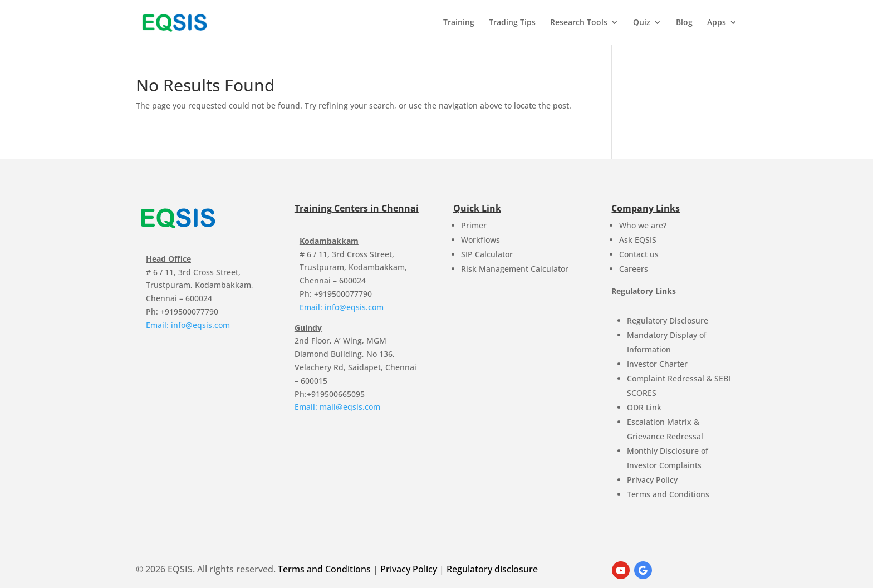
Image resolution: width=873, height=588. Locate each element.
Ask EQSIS (638, 240)
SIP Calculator (487, 254)
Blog (684, 23)
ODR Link (644, 407)
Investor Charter (657, 364)
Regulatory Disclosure (668, 320)
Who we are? (643, 225)
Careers (634, 269)
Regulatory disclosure (492, 569)
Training (459, 23)
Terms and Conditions (668, 494)
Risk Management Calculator (515, 269)
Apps (717, 23)
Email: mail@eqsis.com (337, 407)
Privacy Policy (652, 480)
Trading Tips (512, 23)
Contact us (639, 254)
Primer (474, 225)
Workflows (480, 240)
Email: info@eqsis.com (188, 325)
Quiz (642, 23)
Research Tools (579, 23)
